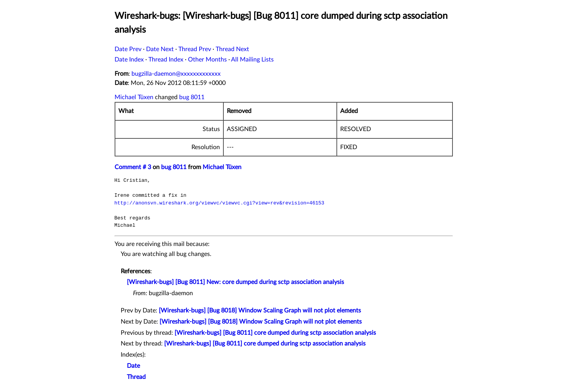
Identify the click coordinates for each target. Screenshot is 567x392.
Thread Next (232, 49)
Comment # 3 (133, 167)
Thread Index (166, 60)
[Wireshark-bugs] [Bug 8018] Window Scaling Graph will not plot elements (260, 311)
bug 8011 (192, 97)
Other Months (207, 60)
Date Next (160, 49)
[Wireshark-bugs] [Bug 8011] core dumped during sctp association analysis (275, 333)
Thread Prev (195, 49)
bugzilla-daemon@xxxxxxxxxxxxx (176, 74)
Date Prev (128, 49)
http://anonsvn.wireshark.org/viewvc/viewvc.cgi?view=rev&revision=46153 (219, 203)
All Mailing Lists (252, 60)
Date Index (129, 60)
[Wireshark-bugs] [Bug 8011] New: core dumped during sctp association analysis (235, 282)
